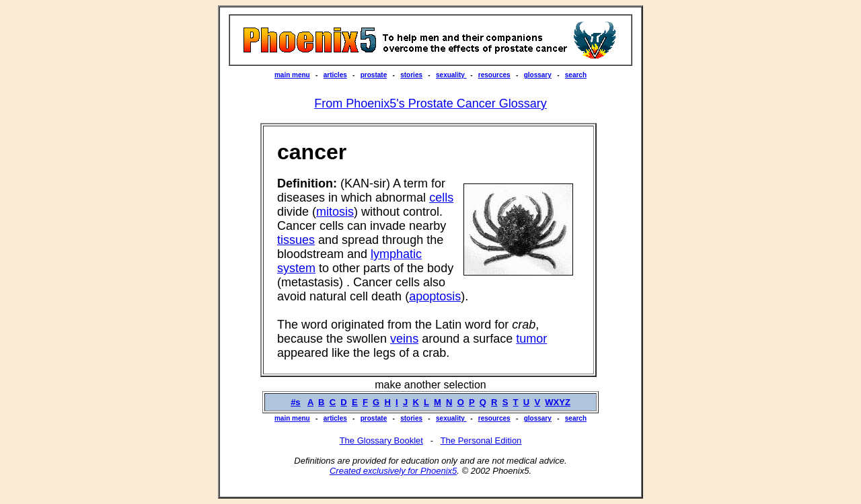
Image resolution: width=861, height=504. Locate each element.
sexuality (451, 75)
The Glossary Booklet (381, 440)
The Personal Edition (481, 440)
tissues (296, 240)
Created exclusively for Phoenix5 (393, 471)
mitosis (335, 212)
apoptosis (435, 296)
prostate (374, 75)
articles (335, 75)
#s (295, 402)
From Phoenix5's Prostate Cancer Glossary (430, 103)
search (576, 75)
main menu (292, 75)
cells (441, 198)
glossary (538, 75)
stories (411, 75)
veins (404, 339)
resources (494, 75)
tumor (531, 339)
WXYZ (558, 402)
